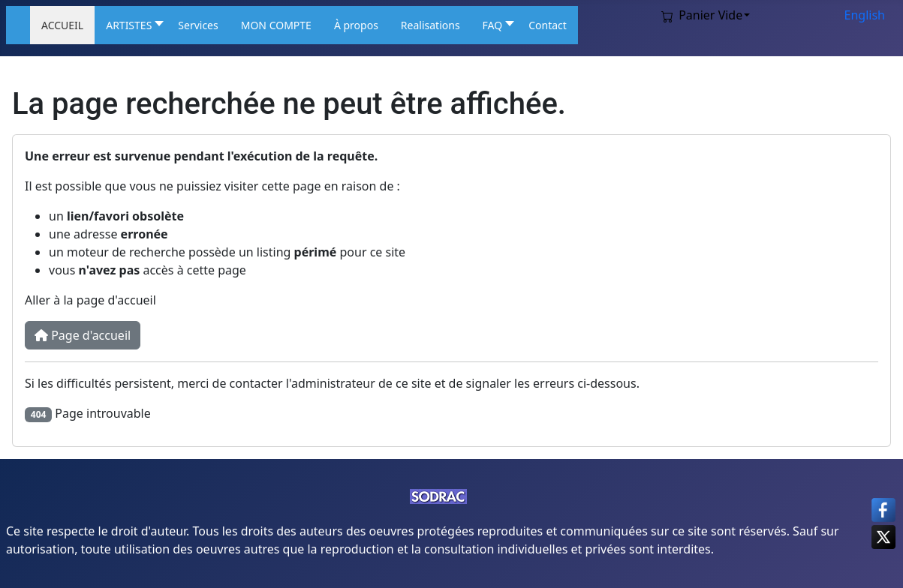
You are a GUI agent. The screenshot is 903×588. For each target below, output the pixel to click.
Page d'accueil (83, 335)
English (865, 15)
